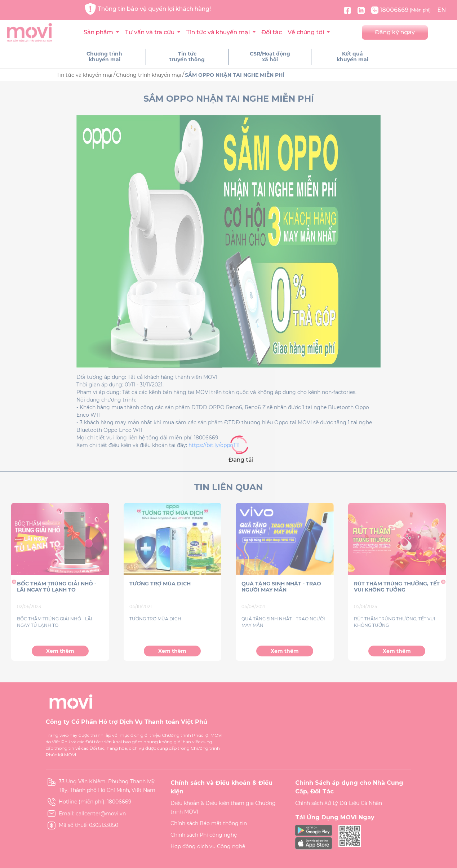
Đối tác (272, 32)
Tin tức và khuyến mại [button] (219, 32)
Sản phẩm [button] (99, 32)
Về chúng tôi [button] (307, 32)
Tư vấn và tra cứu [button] (150, 32)
